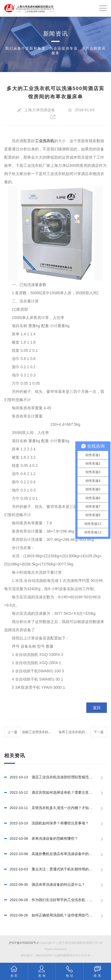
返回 (97, 708)
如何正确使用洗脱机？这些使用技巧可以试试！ (55, 915)
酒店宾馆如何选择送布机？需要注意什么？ (52, 793)
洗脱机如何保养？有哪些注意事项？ (46, 823)
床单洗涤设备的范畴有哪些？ (41, 839)
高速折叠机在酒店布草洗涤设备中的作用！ (52, 854)
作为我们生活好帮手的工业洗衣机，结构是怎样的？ (56, 900)
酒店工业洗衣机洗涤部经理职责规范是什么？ (54, 777)
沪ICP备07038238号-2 (24, 943)
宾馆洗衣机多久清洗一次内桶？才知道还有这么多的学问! (56, 808)
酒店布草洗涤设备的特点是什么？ (45, 885)
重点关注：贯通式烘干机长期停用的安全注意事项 (56, 869)
